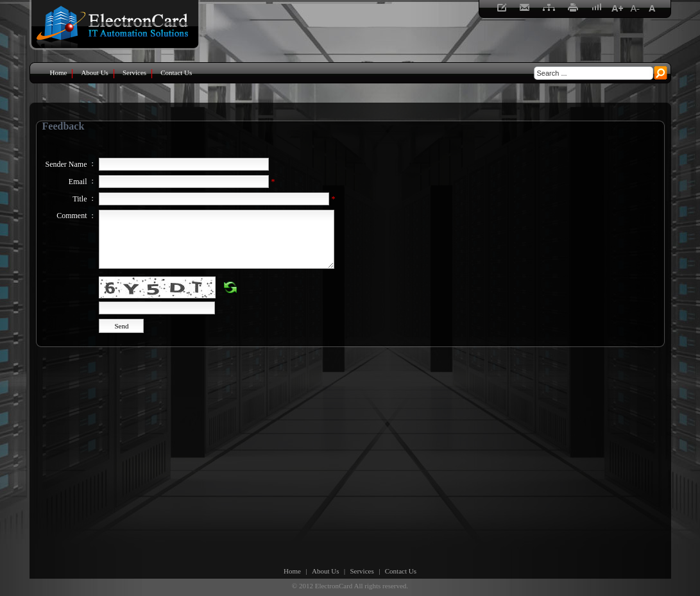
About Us (325, 571)
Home (292, 571)
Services (362, 571)
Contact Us (401, 571)
